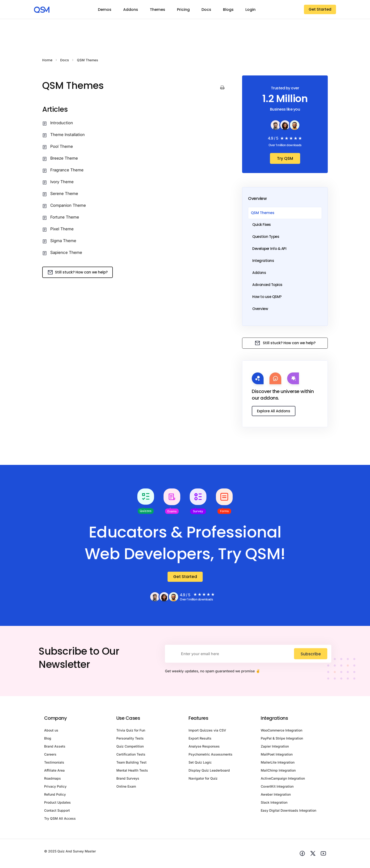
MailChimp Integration (278, 771)
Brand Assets (55, 747)
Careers (50, 755)
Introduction (62, 123)
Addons (131, 10)
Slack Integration (274, 804)
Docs (206, 10)
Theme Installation (67, 135)
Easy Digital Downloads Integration (288, 812)
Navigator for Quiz (203, 779)
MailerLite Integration (278, 763)
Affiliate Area (54, 771)
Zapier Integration (275, 747)
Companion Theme (68, 205)
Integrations (263, 261)
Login (250, 10)
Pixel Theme (62, 229)
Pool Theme (62, 146)
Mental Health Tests (132, 771)
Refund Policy (55, 796)
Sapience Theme (66, 252)
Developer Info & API (269, 249)
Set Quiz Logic (200, 763)
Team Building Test (131, 763)
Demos (105, 10)
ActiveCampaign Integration (283, 779)
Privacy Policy (55, 787)
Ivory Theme (62, 182)
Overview (260, 309)
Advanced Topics (267, 285)
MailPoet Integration (277, 755)
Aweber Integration (276, 796)
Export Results (200, 739)
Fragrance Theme (67, 170)
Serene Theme (64, 194)
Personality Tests (130, 739)
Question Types (266, 237)
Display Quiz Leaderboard (209, 771)
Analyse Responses (204, 747)
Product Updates (57, 804)
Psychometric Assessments (210, 755)
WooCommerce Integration (282, 731)
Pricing (183, 10)
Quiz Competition (130, 747)
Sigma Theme (63, 241)
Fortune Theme (65, 217)
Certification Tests (131, 755)
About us (51, 731)
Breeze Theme (64, 158)
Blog (48, 739)
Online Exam (126, 787)
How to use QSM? (267, 297)
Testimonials (54, 763)
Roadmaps (53, 779)
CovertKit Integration (277, 787)
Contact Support (57, 812)
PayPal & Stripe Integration (282, 739)
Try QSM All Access (60, 820)
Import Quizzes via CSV (207, 731)
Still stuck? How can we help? (78, 272)
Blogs (228, 10)
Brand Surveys (128, 779)
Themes (158, 10)
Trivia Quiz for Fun (131, 731)
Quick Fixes (262, 225)
